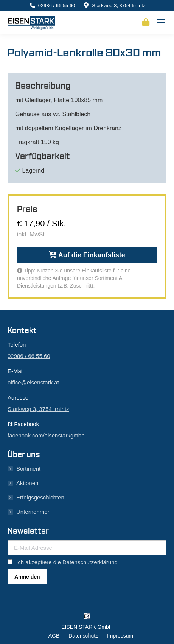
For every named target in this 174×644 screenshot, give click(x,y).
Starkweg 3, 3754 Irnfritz (119, 5)
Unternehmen (33, 512)
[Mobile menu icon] (161, 22)
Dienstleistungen (37, 286)
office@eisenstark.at (33, 382)
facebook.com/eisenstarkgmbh (46, 435)
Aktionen (27, 483)
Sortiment (28, 469)
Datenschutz (83, 636)
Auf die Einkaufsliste (87, 255)
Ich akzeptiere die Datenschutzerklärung (67, 562)
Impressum (120, 636)
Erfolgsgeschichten (40, 497)
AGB (54, 636)
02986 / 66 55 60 (57, 5)
